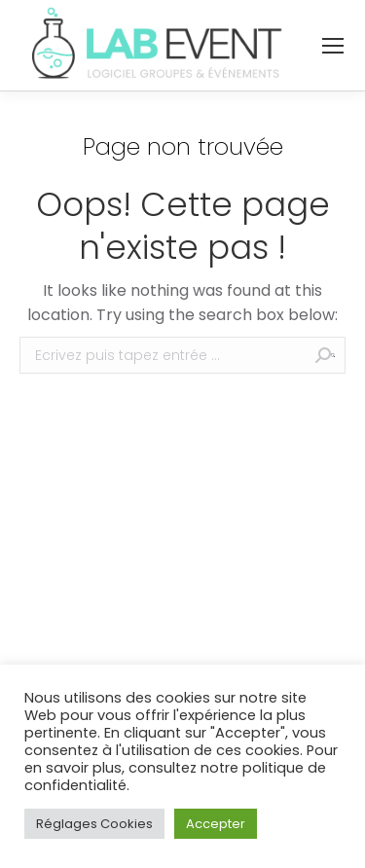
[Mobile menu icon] (333, 46)
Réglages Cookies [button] (94, 824)
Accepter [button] (216, 824)
